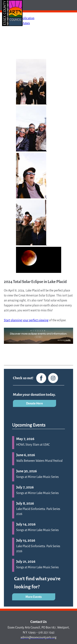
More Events (34, 597)
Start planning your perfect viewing (26, 320)
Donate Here (34, 403)
